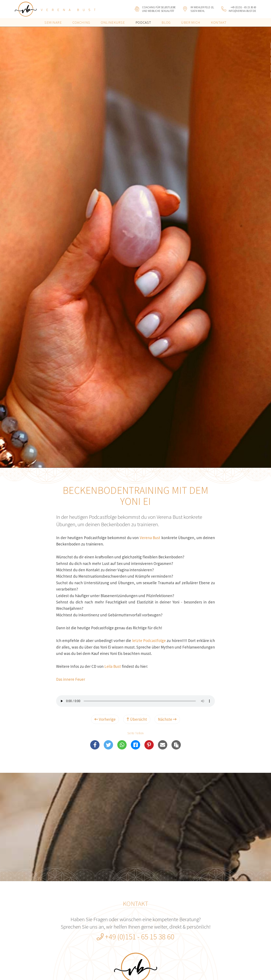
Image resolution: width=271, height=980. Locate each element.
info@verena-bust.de (242, 11)
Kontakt (219, 22)
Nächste (167, 719)
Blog (166, 22)
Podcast (143, 22)
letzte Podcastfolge (149, 640)
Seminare (53, 22)
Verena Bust (150, 538)
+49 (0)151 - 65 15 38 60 (243, 7)
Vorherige (105, 719)
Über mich (191, 22)
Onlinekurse (113, 22)
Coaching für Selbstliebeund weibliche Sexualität (159, 9)
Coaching (81, 22)
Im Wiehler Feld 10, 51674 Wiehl (202, 9)
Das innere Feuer (71, 679)
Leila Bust (113, 666)
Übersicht (137, 719)
